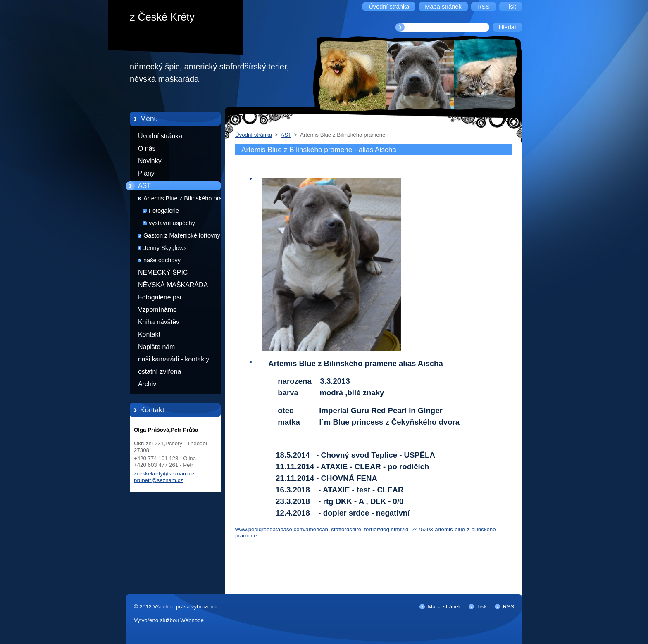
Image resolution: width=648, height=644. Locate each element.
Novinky (150, 161)
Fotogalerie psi (160, 297)
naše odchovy (162, 260)
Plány (146, 173)
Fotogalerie (164, 211)
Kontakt (149, 334)
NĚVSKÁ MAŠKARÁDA (173, 285)
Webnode (192, 620)
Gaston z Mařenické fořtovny (182, 235)
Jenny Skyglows (165, 248)
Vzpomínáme (157, 310)
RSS (509, 607)
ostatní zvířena (160, 372)
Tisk (482, 607)
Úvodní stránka (160, 136)
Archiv (147, 384)
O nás (147, 149)
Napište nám (156, 347)
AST (144, 186)
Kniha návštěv (159, 322)
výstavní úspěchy (172, 223)
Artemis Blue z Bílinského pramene (190, 198)
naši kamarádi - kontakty (174, 359)
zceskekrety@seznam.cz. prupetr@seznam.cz (165, 477)
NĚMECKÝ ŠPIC (163, 272)
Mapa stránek (444, 607)
